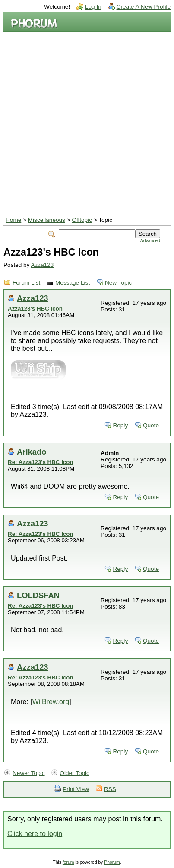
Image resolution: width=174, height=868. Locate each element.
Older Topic (74, 773)
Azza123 (42, 265)
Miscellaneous (47, 220)
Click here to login (35, 834)
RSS (110, 789)
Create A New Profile (144, 7)
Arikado (32, 452)
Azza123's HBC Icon (35, 309)
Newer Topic (29, 773)
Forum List (26, 283)
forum (68, 862)
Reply (120, 425)
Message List (73, 283)
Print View (76, 789)
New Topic (118, 283)
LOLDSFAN (38, 595)
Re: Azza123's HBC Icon (41, 462)
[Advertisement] (87, 123)
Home (13, 220)
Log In (93, 7)
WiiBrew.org (51, 702)
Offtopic (82, 220)
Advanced (150, 241)
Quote (151, 425)
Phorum (112, 862)
